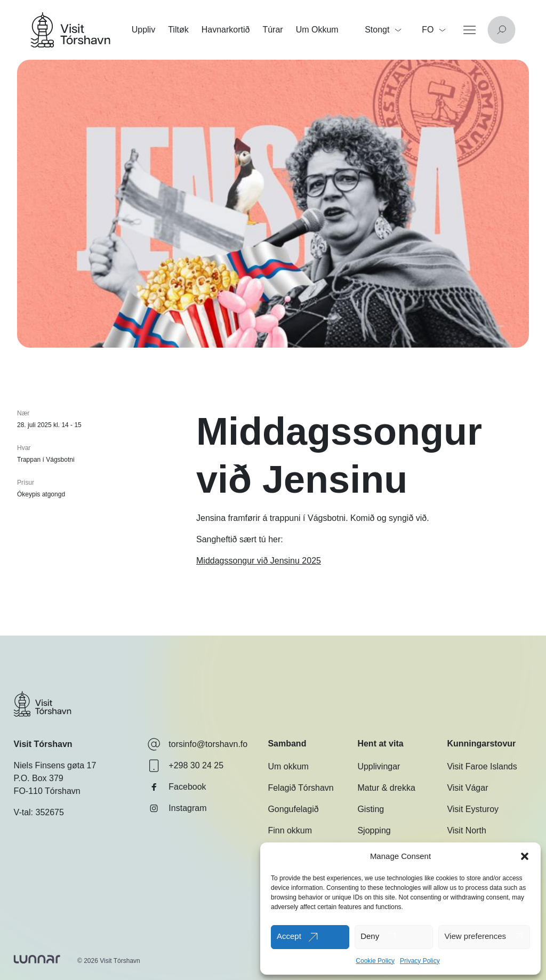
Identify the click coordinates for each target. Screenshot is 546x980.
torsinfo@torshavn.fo (197, 744)
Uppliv (143, 30)
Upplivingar (379, 766)
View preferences (475, 936)
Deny (370, 936)
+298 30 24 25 (185, 766)
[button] (525, 856)
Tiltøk (178, 30)
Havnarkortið (226, 30)
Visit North (467, 830)
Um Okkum (317, 30)
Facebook (176, 787)
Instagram (177, 808)
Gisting (371, 809)
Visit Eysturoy (473, 809)
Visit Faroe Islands (482, 766)
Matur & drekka (386, 788)
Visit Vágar (467, 788)
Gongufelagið (293, 809)
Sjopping (374, 830)
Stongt (383, 30)
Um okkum (288, 766)
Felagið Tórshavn (300, 788)
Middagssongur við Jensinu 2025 (259, 561)
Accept (289, 936)
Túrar (272, 30)
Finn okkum (290, 830)
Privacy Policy (420, 961)
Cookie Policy (375, 961)
